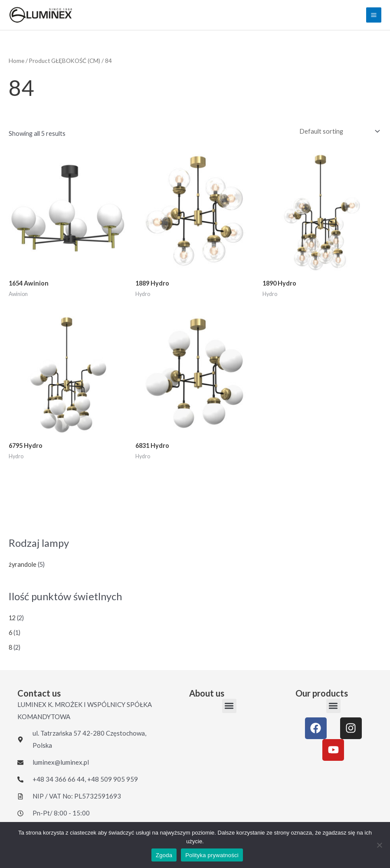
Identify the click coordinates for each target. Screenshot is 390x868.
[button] (229, 706)
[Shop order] (338, 132)
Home (16, 61)
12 (12, 618)
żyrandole (23, 564)
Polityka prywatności (212, 855)
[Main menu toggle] (374, 15)
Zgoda (164, 855)
